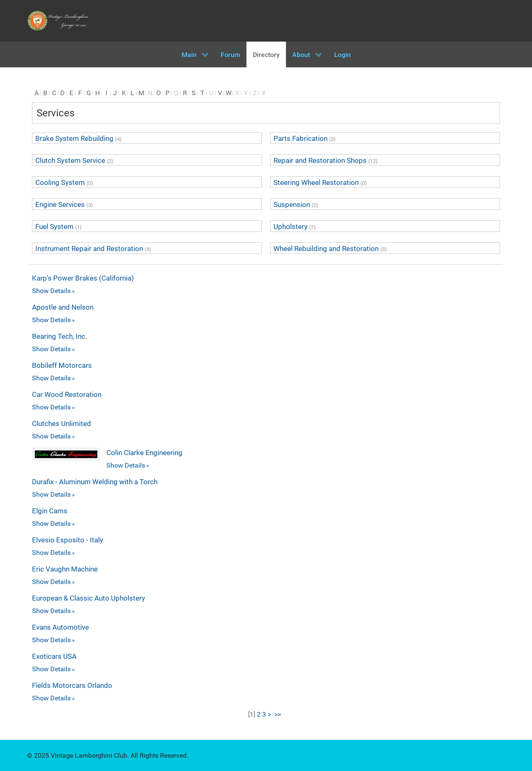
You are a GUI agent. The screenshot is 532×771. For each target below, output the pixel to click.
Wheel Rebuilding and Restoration (326, 249)
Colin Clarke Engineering (144, 453)
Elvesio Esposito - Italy (68, 540)
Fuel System (54, 227)
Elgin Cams (50, 511)
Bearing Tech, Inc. (59, 336)
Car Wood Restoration (67, 394)
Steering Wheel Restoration (316, 182)
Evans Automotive (60, 627)
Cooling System (60, 182)
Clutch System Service (70, 160)
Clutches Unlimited (62, 424)
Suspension (292, 204)
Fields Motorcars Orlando (72, 685)
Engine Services (60, 204)
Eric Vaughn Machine (65, 569)
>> (278, 714)
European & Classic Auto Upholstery (89, 598)
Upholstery (291, 227)
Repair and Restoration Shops (320, 160)
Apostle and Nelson (63, 307)
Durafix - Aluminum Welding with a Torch (95, 482)
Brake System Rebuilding (74, 138)
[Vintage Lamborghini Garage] (58, 21)
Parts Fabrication (300, 138)
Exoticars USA (54, 656)
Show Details (51, 291)
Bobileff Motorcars (62, 365)
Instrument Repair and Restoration (89, 249)
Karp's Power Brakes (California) (83, 278)
